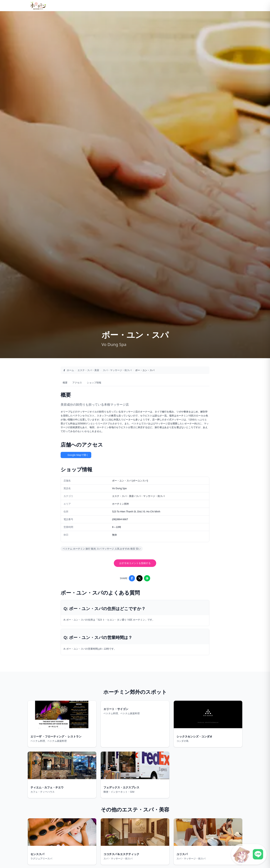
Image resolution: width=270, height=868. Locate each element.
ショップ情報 (94, 383)
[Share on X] (139, 578)
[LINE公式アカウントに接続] (249, 854)
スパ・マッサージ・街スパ (117, 370)
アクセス (77, 383)
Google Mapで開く (76, 455)
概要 (65, 383)
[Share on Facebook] (132, 578)
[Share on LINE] (147, 578)
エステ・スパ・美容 (88, 370)
